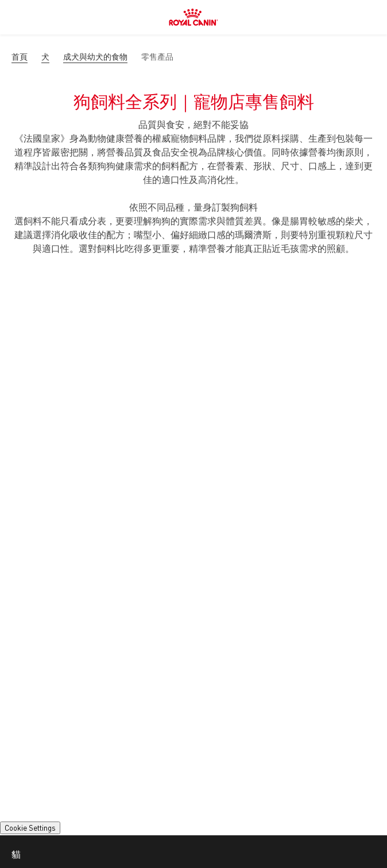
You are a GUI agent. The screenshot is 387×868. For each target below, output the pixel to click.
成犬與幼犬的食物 (95, 57)
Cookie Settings (30, 828)
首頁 (20, 57)
